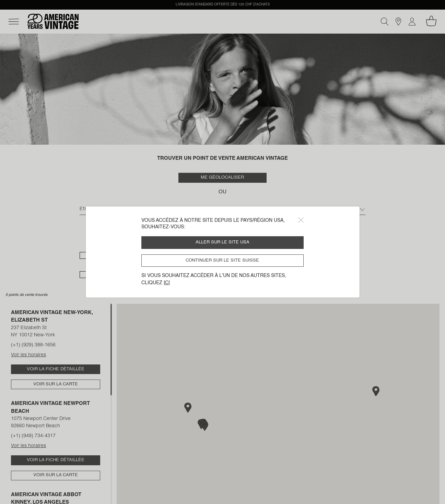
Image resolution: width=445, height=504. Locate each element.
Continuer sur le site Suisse (222, 260)
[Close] (301, 220)
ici (167, 283)
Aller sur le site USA (222, 242)
